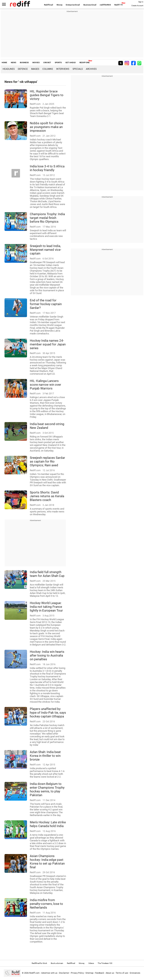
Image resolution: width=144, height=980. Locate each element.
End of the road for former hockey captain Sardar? (46, 304)
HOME (4, 63)
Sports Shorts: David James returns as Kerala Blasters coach (47, 496)
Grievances (135, 973)
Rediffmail (49, 5)
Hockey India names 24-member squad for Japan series (48, 344)
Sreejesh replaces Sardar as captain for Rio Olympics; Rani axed (47, 461)
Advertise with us (49, 973)
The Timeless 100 (105, 963)
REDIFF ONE (85, 63)
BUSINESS (24, 63)
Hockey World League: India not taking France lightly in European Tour (46, 607)
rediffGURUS (105, 5)
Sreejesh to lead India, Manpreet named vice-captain (46, 250)
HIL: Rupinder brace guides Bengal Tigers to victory (47, 95)
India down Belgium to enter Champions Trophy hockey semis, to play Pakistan (47, 789)
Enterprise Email (73, 5)
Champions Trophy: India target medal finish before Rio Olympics (47, 218)
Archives (91, 69)
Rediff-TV (119, 5)
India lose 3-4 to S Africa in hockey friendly (47, 168)
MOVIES (36, 63)
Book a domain (57, 963)
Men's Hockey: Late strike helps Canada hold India (48, 824)
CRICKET (47, 63)
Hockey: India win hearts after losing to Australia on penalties (47, 655)
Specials (78, 69)
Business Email (90, 5)
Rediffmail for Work (39, 963)
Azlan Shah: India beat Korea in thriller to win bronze (45, 756)
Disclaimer (64, 973)
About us (110, 973)
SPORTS (58, 63)
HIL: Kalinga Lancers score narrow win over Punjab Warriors (45, 385)
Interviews (63, 69)
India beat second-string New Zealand (47, 426)
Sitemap (89, 973)
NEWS (13, 63)
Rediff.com (34, 973)
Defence (23, 69)
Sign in (141, 2)
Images (35, 69)
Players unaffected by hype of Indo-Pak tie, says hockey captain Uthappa (48, 713)
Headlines (9, 69)
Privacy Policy (77, 973)
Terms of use (122, 973)
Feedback (100, 973)
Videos (91, 963)
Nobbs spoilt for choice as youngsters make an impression (46, 127)
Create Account (137, 6)
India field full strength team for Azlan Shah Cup (47, 574)
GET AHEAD (71, 63)
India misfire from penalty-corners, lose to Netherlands (46, 904)
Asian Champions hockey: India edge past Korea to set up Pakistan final (47, 862)
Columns (48, 69)
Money (60, 5)
